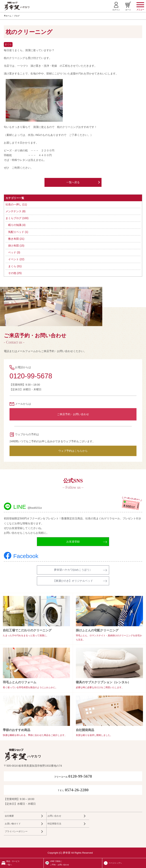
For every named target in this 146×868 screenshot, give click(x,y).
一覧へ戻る (73, 182)
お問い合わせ (54, 816)
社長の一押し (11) (16, 204)
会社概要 (9, 816)
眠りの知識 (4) (17, 225)
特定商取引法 (54, 824)
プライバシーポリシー (16, 831)
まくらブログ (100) (17, 218)
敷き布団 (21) (16, 239)
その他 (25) (15, 273)
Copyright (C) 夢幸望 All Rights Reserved (70, 853)
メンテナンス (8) (15, 211)
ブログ (17, 16)
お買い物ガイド (13, 824)
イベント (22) (16, 259)
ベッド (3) (14, 252)
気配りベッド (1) (18, 232)
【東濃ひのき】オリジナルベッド (73, 581)
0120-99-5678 (31, 376)
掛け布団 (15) (16, 246)
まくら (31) (15, 266)
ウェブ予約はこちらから (73, 451)
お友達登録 (73, 542)
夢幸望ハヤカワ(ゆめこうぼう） (73, 570)
